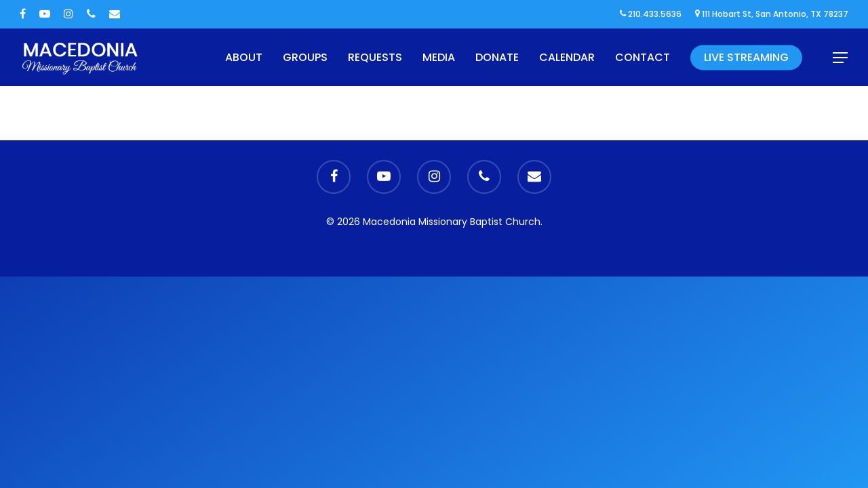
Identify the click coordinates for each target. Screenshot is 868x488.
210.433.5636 (651, 14)
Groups (305, 57)
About (244, 57)
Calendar (567, 57)
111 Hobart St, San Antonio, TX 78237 (772, 14)
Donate (497, 57)
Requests (375, 57)
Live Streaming (746, 57)
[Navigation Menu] (841, 58)
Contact (643, 57)
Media (439, 57)
